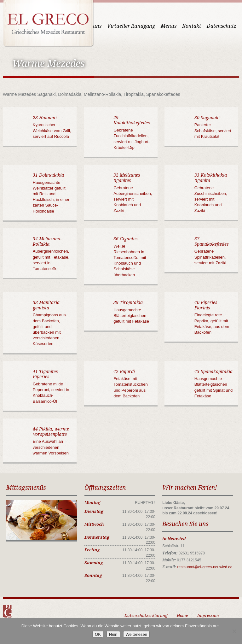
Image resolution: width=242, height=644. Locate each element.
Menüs (169, 26)
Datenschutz (222, 26)
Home (182, 615)
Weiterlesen (136, 634)
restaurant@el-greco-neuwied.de (205, 567)
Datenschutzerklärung (146, 615)
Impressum (208, 615)
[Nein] (234, 631)
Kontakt (192, 26)
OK (98, 634)
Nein (113, 634)
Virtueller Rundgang (131, 26)
